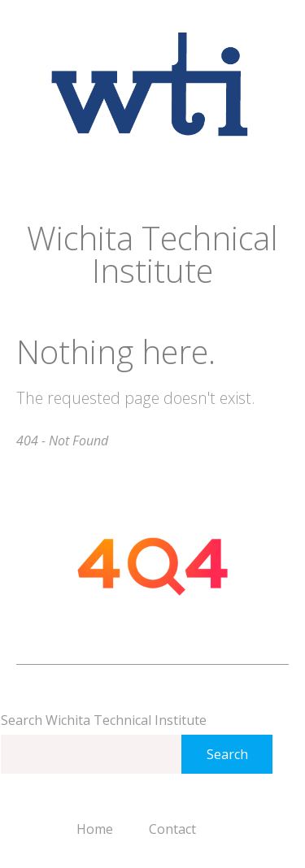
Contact (172, 829)
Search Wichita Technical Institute (104, 720)
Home (95, 829)
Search (227, 754)
